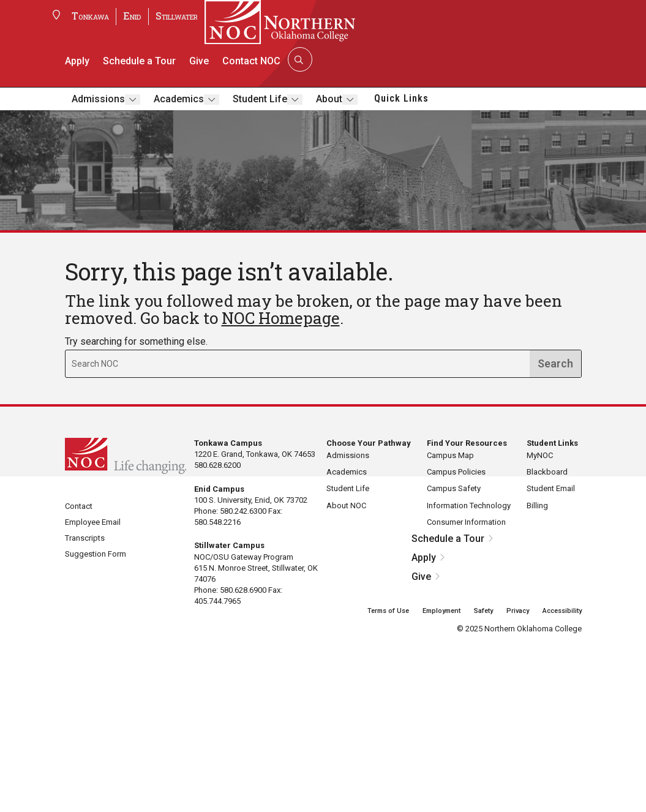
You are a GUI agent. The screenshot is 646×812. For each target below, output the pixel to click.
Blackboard (547, 472)
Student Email (551, 488)
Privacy (518, 611)
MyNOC (540, 455)
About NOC (346, 506)
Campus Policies (456, 472)
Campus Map (450, 455)
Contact (79, 506)
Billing (537, 506)
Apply (77, 61)
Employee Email (93, 522)
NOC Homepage (281, 318)
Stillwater (177, 16)
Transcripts (85, 538)
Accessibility (562, 611)
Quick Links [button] (401, 98)
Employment (441, 611)
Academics (179, 99)
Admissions (98, 99)
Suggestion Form (96, 554)
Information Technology (469, 506)
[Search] (299, 59)
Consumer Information (466, 522)
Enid (132, 16)
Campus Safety (454, 488)
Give (199, 61)
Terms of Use (388, 611)
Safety (483, 611)
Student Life (260, 99)
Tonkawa (90, 16)
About (329, 99)
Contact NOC (251, 61)
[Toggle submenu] (133, 100)
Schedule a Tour (139, 61)
